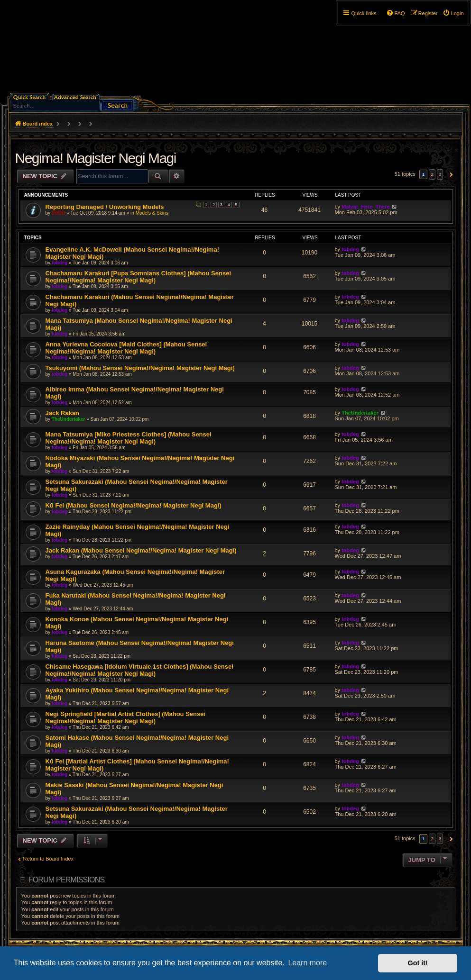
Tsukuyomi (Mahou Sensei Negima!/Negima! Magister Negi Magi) (140, 368)
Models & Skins (152, 213)
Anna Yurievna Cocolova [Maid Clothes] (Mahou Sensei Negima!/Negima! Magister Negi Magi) (126, 348)
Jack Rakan (63, 413)
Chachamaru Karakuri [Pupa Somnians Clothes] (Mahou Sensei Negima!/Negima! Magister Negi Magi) (139, 277)
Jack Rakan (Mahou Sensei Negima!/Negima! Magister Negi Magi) (141, 550)
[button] (450, 174)
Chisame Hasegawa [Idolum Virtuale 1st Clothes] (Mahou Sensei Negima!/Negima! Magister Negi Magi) (139, 670)
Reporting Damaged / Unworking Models (105, 207)
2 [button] (432, 174)
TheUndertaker (69, 419)
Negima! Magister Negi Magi (96, 158)
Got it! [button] (418, 963)
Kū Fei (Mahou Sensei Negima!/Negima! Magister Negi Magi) (134, 505)
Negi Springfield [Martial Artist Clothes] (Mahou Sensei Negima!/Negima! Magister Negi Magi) (126, 717)
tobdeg (60, 263)
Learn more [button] (307, 963)
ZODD (58, 213)
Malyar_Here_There (366, 207)
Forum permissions (67, 880)
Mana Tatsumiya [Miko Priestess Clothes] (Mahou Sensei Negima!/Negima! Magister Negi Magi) (129, 438)
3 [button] (440, 174)
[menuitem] (453, 13)
